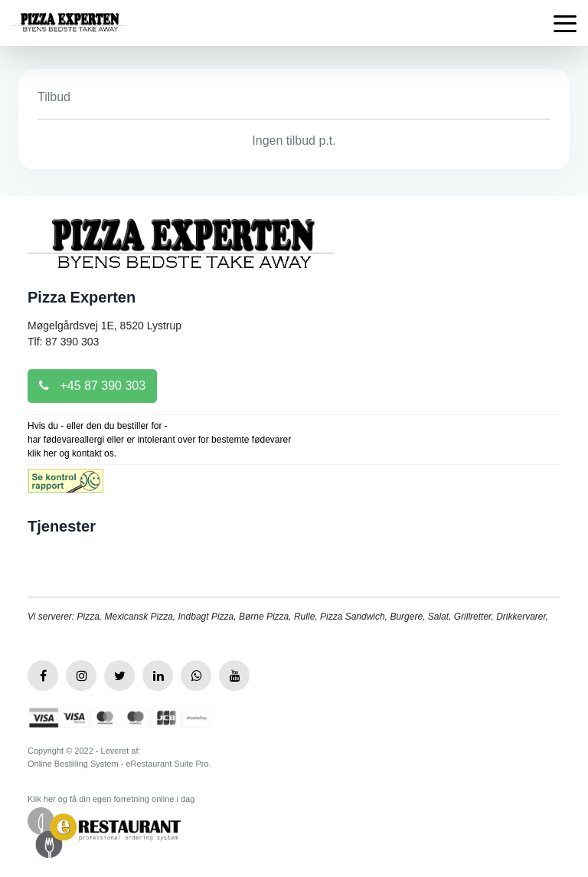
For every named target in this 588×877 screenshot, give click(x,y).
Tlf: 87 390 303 (63, 342)
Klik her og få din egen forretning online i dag (111, 799)
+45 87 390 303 (92, 386)
